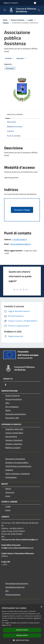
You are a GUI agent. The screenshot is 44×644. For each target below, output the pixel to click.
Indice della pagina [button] (15, 114)
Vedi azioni (22, 59)
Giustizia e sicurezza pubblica (17, 462)
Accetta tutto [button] (22, 630)
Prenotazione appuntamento (17, 583)
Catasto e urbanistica (14, 444)
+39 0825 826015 (20, 239)
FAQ (7, 591)
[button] (22, 640)
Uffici (7, 403)
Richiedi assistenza (13, 595)
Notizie (8, 489)
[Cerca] (39, 10)
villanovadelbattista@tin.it (20, 244)
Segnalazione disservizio (15, 587)
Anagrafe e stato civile (14, 429)
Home (5, 20)
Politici (8, 410)
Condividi (10, 59)
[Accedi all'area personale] (35, 3)
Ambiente (9, 470)
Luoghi (30, 20)
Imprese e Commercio (14, 440)
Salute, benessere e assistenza (17, 474)
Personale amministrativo (16, 414)
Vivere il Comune (18, 20)
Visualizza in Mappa (22, 210)
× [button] (41, 607)
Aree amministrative (14, 399)
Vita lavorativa (11, 436)
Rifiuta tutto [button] (22, 635)
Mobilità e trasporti (13, 448)
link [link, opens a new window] (10, 625)
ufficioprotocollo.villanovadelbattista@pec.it (20, 539)
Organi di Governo (13, 396)
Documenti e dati (12, 418)
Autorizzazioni (11, 477)
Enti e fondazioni (12, 407)
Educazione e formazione (15, 459)
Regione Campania (11, 3)
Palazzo (6, 23)
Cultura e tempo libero (14, 433)
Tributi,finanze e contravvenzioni (18, 466)
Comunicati (10, 492)
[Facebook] (6, 385)
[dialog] (22, 624)
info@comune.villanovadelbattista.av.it (17, 548)
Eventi (8, 510)
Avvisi (8, 496)
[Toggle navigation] (5, 10)
